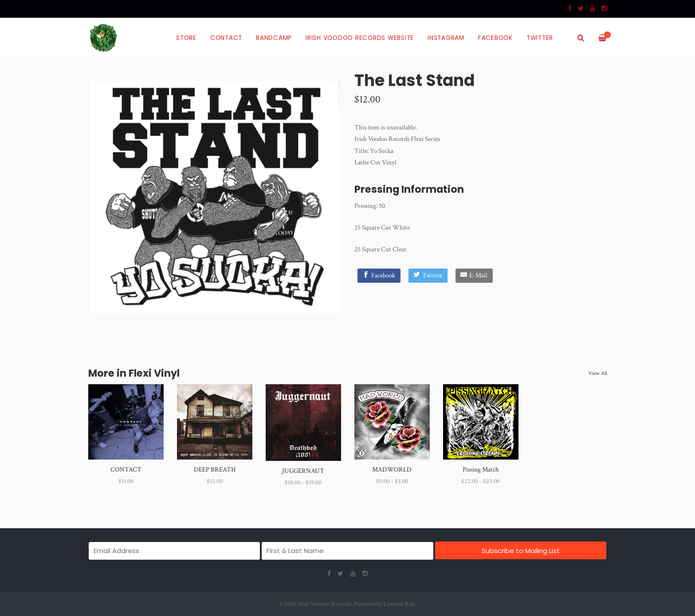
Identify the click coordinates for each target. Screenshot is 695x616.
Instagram (446, 38)
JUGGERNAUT (303, 471)
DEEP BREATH (215, 470)
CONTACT (126, 470)
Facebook (495, 38)
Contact (226, 38)
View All (598, 373)
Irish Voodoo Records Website (360, 38)
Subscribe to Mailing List (521, 551)
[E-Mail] (474, 276)
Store (186, 38)
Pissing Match (481, 470)
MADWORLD (392, 470)
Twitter (540, 38)
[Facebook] (379, 276)
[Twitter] (428, 276)
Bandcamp (274, 38)
